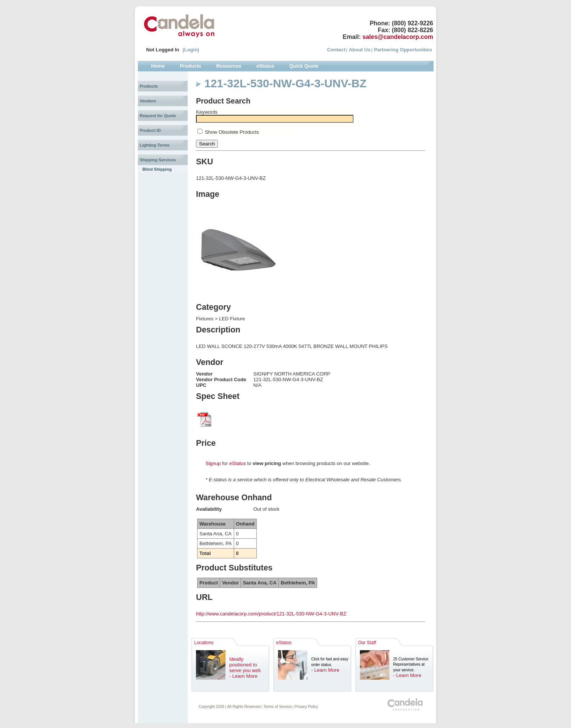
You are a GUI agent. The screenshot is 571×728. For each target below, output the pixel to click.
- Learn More (243, 676)
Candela (179, 26)
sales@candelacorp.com (398, 37)
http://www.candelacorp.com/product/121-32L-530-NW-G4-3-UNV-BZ (271, 614)
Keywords (207, 112)
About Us (360, 50)
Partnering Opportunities (403, 50)
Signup (213, 463)
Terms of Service (278, 707)
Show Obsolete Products (232, 132)
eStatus (238, 463)
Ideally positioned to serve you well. (245, 665)
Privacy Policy (306, 707)
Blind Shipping (157, 169)
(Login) (191, 50)
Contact (336, 50)
